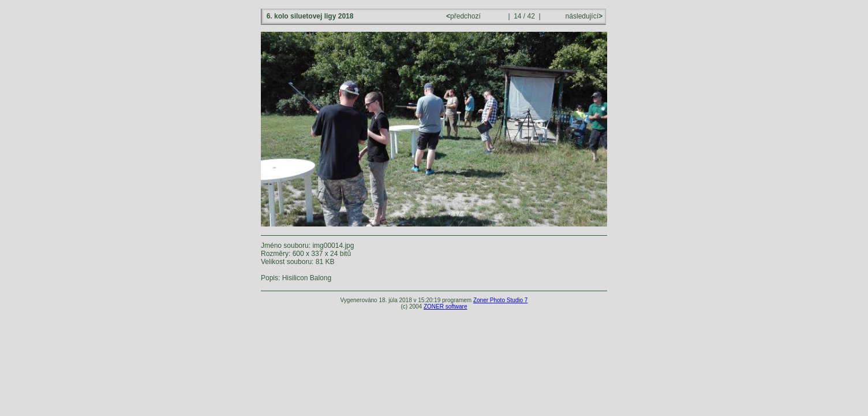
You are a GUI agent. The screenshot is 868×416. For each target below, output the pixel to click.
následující (583, 16)
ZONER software (446, 307)
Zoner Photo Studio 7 (501, 300)
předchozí (464, 16)
